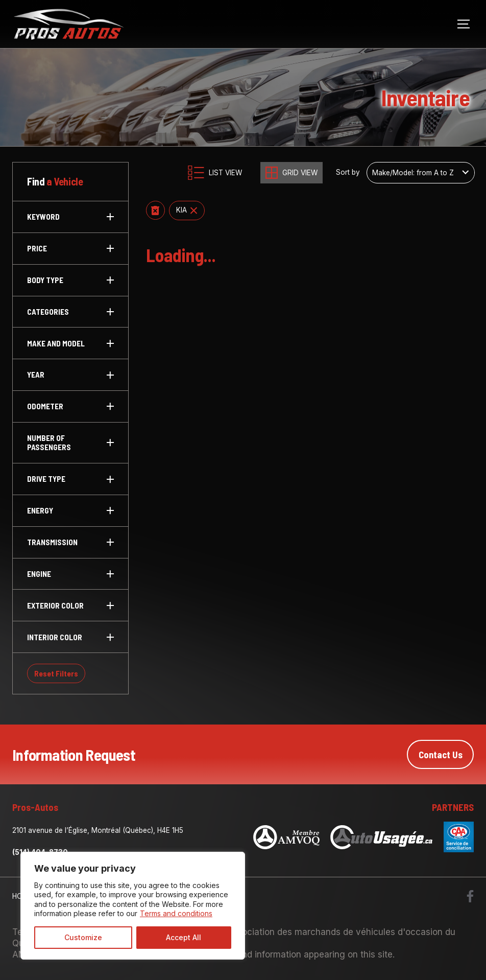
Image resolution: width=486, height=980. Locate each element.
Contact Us (441, 754)
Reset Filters (56, 673)
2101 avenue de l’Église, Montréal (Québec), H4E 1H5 (98, 830)
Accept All (184, 937)
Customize (83, 937)
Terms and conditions (176, 913)
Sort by (348, 172)
